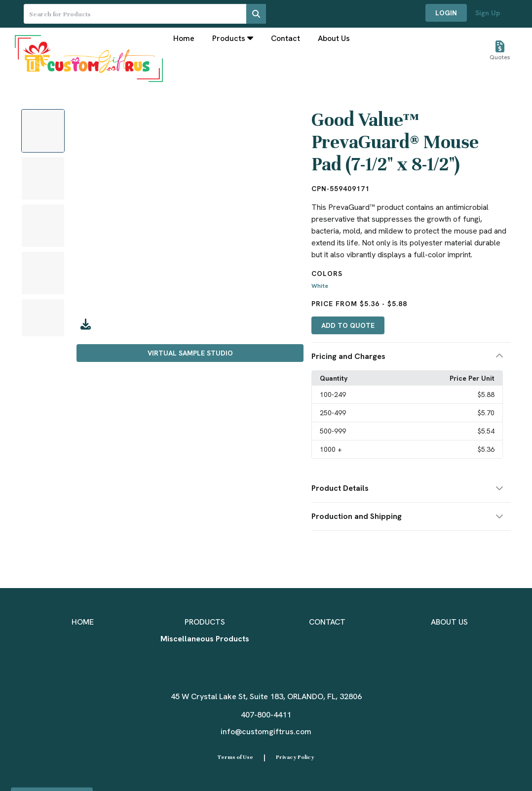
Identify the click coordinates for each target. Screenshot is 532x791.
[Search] (256, 14)
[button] (411, 356)
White (320, 286)
